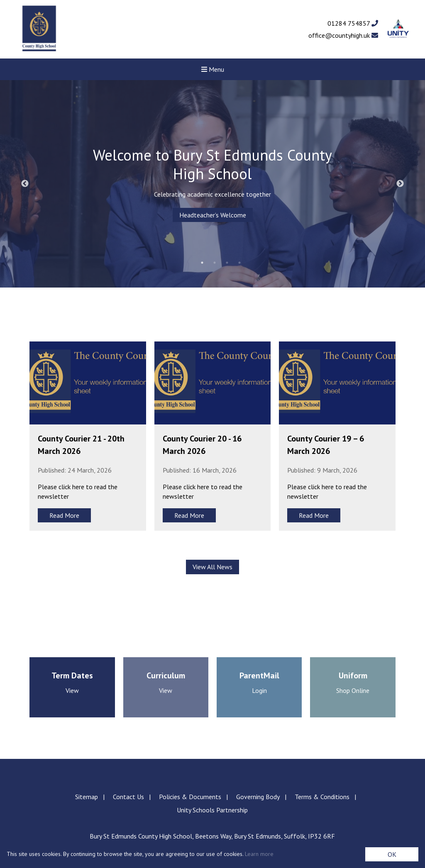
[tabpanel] (212, 184)
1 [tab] (202, 263)
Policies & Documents (190, 797)
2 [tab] (215, 263)
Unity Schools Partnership (212, 810)
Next (400, 184)
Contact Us (128, 797)
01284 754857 (353, 23)
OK (392, 854)
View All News (212, 567)
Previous (25, 184)
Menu (213, 69)
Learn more (259, 854)
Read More (64, 515)
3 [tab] (227, 263)
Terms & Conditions (322, 797)
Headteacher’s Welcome (213, 215)
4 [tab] (239, 263)
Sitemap (87, 797)
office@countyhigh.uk (343, 35)
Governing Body (258, 797)
